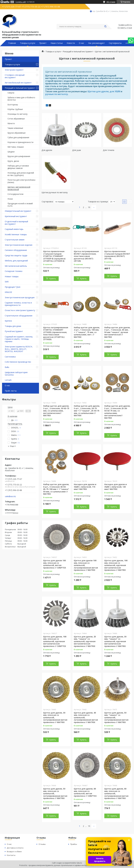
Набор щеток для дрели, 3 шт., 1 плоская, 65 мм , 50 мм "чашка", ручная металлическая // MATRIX (117, 332)
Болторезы (13, 105)
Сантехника (10, 357)
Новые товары (12, 276)
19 (89, 207)
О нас (81, 43)
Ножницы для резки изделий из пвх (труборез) (21, 174)
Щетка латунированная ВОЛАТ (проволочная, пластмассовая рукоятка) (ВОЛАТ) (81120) (86, 256)
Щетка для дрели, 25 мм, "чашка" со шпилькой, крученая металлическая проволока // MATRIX (85, 641)
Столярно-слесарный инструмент (15, 76)
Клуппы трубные (15, 109)
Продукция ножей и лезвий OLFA (20, 205)
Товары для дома (13, 326)
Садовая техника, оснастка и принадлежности (18, 304)
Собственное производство (18, 362)
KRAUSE (8, 292)
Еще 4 (13, 446)
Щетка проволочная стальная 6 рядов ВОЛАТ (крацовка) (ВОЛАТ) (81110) (117, 255)
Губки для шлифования (18, 137)
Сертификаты (115, 43)
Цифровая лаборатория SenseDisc (16, 374)
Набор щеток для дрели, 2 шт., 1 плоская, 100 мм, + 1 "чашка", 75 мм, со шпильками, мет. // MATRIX (87, 332)
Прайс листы (11, 391)
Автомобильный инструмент (18, 83)
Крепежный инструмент (16, 216)
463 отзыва (111, 2)
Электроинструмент (14, 70)
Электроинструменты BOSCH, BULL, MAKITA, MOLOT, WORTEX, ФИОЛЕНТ (19, 349)
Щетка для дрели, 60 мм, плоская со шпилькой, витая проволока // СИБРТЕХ (85, 792)
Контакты (11, 855)
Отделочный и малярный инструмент (16, 223)
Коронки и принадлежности (20, 142)
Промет (43, 43)
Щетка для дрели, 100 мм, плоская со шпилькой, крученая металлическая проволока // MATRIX (116, 565)
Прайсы (74, 844)
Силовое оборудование (16, 250)
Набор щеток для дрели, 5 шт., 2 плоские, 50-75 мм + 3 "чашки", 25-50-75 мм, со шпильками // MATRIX (87, 411)
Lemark (8, 380)
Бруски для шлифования (19, 156)
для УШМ (115, 91)
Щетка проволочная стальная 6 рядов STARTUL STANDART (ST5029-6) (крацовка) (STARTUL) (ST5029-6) (54, 256)
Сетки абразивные (16, 119)
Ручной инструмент (14, 331)
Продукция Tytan (13, 287)
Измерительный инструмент (18, 211)
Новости (71, 43)
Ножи (10, 199)
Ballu (7, 367)
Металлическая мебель (16, 266)
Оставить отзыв (125, 28)
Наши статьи (57, 43)
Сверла (11, 93)
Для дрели (47, 150)
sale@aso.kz (10, 496)
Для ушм (77, 150)
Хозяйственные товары (16, 234)
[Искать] (105, 27)
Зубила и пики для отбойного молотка (21, 99)
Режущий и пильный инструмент (20, 88)
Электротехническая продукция (20, 297)
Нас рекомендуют (96, 43)
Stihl (7, 282)
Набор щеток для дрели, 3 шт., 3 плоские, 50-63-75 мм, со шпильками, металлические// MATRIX (56, 411)
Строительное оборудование (19, 316)
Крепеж (8, 321)
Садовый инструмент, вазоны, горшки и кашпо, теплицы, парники (19, 339)
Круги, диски (13, 161)
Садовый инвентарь (14, 229)
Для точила (109, 150)
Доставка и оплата (15, 848)
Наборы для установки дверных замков (18, 167)
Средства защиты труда (16, 255)
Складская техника (14, 271)
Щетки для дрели (98, 91)
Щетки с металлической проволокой (19, 188)
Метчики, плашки (16, 147)
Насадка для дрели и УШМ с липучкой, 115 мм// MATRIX (85, 487)
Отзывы (42, 844)
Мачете (11, 123)
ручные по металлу (56, 94)
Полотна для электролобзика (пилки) (21, 181)
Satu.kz (79, 863)
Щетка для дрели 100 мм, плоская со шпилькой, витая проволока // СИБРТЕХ (55, 564)
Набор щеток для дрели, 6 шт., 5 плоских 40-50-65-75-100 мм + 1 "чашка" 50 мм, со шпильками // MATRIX (56, 489)
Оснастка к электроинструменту (20, 310)
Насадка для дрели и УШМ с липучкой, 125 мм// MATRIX (116, 487)
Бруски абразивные (17, 133)
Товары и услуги (28, 43)
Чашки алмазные (15, 128)
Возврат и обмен (14, 851)
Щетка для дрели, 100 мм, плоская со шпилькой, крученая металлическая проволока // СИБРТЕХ (55, 641)
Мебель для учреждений (16, 261)
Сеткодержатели (15, 194)
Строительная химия (15, 240)
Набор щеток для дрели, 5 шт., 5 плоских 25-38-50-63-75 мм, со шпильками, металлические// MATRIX (117, 412)
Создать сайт (21, 2)
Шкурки (11, 152)
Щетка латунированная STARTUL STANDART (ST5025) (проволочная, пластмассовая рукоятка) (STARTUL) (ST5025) (56, 333)
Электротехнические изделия (19, 245)
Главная (12, 43)
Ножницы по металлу (18, 114)
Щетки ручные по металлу (55, 192)
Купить (53, 278)
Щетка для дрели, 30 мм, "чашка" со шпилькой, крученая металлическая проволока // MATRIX (115, 641)
